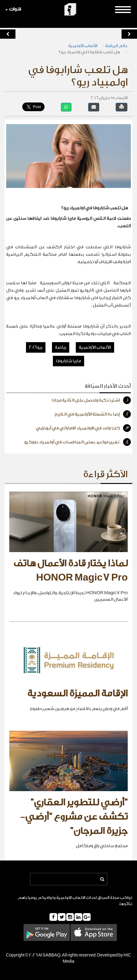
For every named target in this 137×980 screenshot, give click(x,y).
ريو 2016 (36, 347)
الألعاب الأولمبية (83, 46)
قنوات (13, 9)
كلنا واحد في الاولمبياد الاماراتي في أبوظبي (83, 428)
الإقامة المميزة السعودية (77, 694)
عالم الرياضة (116, 46)
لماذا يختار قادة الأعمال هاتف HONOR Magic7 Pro (71, 571)
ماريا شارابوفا (68, 361)
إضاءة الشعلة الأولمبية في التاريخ (93, 414)
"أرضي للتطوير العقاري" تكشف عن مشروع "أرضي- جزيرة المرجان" (74, 817)
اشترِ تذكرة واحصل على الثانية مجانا (91, 400)
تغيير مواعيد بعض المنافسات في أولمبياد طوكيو (77, 442)
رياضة (61, 347)
